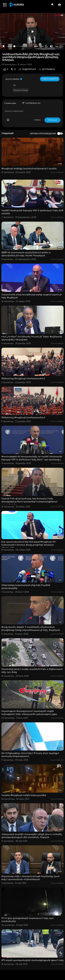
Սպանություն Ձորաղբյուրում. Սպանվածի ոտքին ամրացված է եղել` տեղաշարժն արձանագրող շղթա (29, 713)
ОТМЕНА (37, 120)
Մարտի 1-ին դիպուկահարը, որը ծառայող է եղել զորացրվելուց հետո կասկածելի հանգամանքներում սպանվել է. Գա (29, 502)
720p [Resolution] (56, 46)
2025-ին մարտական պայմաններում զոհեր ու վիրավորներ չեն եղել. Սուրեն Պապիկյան (26, 254)
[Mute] (51, 46)
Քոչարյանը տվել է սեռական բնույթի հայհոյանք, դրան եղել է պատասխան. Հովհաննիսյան (30, 878)
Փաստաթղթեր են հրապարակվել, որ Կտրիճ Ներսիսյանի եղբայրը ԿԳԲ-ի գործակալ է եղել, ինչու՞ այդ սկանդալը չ (32, 458)
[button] (59, 5)
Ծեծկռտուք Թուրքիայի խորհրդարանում (23, 378)
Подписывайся (50, 79)
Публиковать (52, 120)
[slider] (23, 46)
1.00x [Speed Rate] (42, 46)
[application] (32, 31)
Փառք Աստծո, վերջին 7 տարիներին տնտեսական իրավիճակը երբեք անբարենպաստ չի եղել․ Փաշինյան (31, 629)
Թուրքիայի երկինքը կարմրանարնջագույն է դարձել (29, 168)
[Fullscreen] (61, 46)
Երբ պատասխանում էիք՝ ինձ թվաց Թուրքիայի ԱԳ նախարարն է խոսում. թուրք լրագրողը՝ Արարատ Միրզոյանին (28, 545)
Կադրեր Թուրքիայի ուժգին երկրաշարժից (24, 795)
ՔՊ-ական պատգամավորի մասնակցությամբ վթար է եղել (32, 960)
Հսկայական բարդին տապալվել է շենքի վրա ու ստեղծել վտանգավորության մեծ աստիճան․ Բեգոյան (32, 836)
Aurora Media (14, 79)
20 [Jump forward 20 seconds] (46, 46)
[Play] (4, 46)
